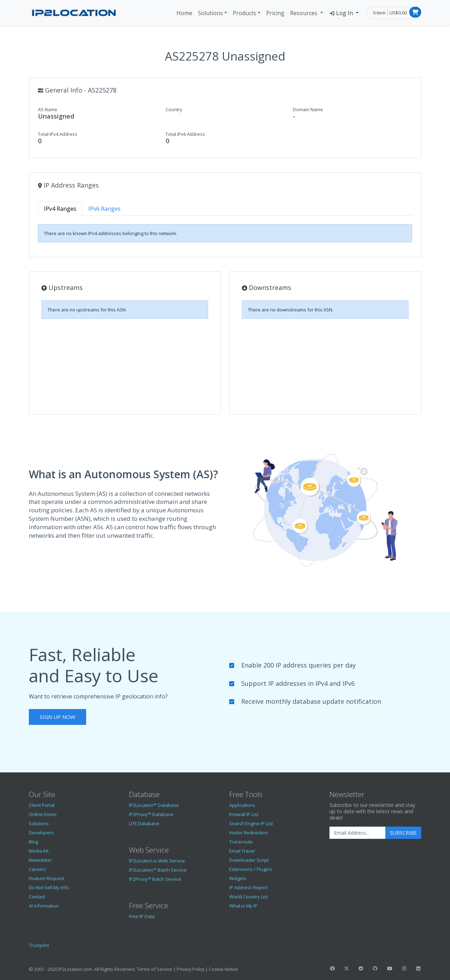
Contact (37, 897)
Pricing (275, 13)
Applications (242, 805)
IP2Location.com (75, 969)
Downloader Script (249, 860)
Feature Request (47, 878)
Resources (304, 13)
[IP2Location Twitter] (347, 968)
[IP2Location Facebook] (332, 968)
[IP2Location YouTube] (390, 968)
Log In (342, 13)
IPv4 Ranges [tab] (60, 209)
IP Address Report (248, 887)
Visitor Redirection (249, 833)
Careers (37, 869)
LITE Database (144, 823)
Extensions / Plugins (251, 869)
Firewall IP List (244, 814)
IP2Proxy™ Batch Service (155, 879)
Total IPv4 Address (58, 134)
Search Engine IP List (251, 823)
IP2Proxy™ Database (151, 814)
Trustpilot (39, 945)
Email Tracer (242, 851)
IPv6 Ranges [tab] (104, 209)
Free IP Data (142, 916)
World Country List (249, 897)
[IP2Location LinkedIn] (418, 968)
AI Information (44, 906)
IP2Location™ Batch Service (158, 870)
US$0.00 (398, 13)
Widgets (238, 878)
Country (174, 109)
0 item (379, 13)
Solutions (210, 13)
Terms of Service (155, 969)
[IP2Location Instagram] (404, 968)
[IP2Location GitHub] (375, 968)
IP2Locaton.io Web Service (157, 861)
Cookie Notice (223, 969)
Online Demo (43, 814)
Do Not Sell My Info (49, 887)
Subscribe (403, 833)
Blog (33, 842)
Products (245, 13)
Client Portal (42, 805)
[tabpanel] (225, 233)
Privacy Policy (191, 969)
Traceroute (241, 842)
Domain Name (308, 109)
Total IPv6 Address (185, 134)
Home (184, 13)
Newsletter (40, 860)
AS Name (48, 109)
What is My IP (243, 906)
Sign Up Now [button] (57, 717)
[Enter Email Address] (358, 833)
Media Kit (39, 851)
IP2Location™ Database (154, 805)
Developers (41, 833)
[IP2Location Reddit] (361, 968)
